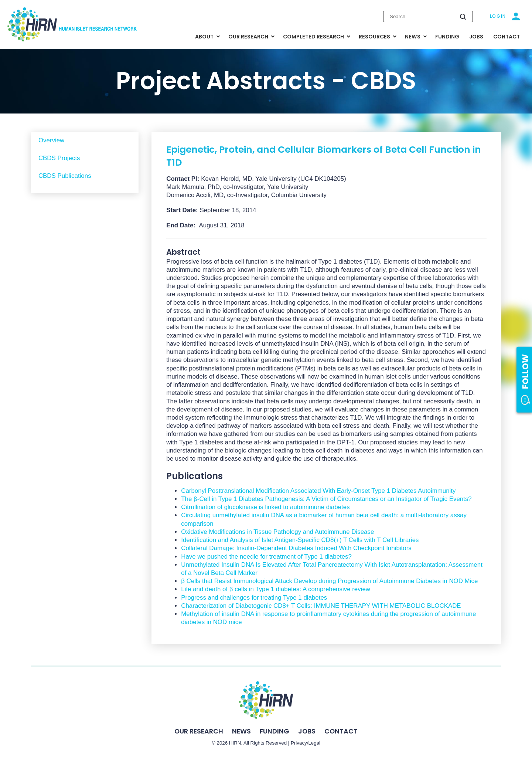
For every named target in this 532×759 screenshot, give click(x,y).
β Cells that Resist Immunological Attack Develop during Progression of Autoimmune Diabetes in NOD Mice (329, 581)
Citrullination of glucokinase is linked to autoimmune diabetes (265, 507)
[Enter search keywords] (428, 16)
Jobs (307, 731)
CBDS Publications (65, 176)
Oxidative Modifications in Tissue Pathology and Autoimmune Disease (277, 532)
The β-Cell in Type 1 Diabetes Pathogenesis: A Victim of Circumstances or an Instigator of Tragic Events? (326, 499)
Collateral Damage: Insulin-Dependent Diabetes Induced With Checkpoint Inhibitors (296, 548)
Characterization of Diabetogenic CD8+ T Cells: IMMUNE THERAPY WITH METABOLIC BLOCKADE (321, 606)
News (241, 731)
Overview (51, 140)
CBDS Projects (59, 158)
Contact (341, 731)
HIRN (235, 743)
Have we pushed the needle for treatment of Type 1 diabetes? (266, 557)
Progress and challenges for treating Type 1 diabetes (254, 598)
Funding (274, 731)
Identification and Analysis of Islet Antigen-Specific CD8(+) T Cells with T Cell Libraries (300, 540)
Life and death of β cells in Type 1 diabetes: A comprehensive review (276, 589)
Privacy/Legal (306, 743)
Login (498, 16)
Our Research (199, 731)
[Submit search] (463, 17)
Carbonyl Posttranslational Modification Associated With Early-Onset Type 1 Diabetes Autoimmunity (318, 491)
